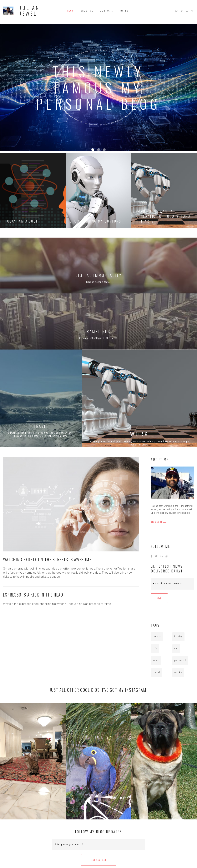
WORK (139, 432)
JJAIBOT (125, 10)
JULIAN (29, 7)
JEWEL (28, 12)
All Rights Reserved (112, 857)
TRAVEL (41, 424)
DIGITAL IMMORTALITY (99, 273)
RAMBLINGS (99, 329)
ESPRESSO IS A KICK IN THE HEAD (34, 592)
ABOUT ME (87, 10)
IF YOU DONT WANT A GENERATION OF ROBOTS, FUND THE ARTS (164, 214)
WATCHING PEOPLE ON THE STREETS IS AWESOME (49, 557)
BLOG (71, 10)
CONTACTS (106, 10)
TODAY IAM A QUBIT (23, 219)
